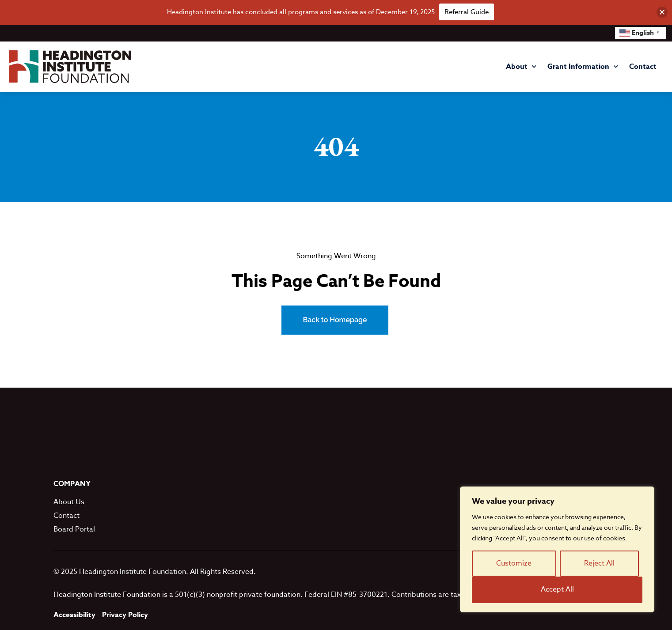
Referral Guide (467, 12)
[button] (662, 12)
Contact (643, 67)
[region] (557, 549)
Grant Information (583, 66)
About (521, 66)
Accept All (557, 589)
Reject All (599, 563)
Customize (514, 563)
